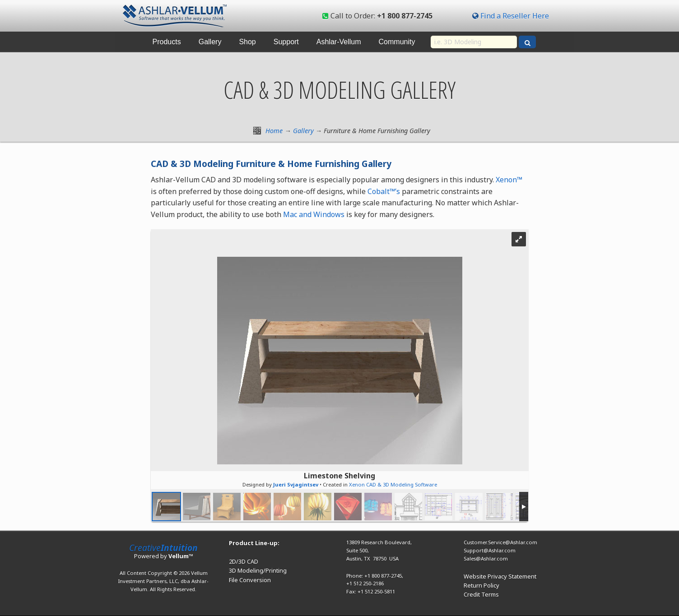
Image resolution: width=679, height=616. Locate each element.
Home (274, 131)
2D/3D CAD (244, 561)
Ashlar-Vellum (339, 42)
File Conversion (250, 580)
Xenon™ (509, 180)
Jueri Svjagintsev (296, 484)
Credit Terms (481, 594)
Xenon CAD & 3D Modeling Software (393, 484)
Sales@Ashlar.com (486, 558)
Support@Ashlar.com (490, 550)
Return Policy (481, 585)
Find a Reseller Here (515, 16)
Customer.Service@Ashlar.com (500, 542)
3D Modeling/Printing (258, 570)
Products (167, 42)
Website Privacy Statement (500, 576)
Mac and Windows (314, 214)
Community (397, 42)
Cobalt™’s (384, 191)
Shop (247, 42)
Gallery (210, 42)
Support (286, 42)
